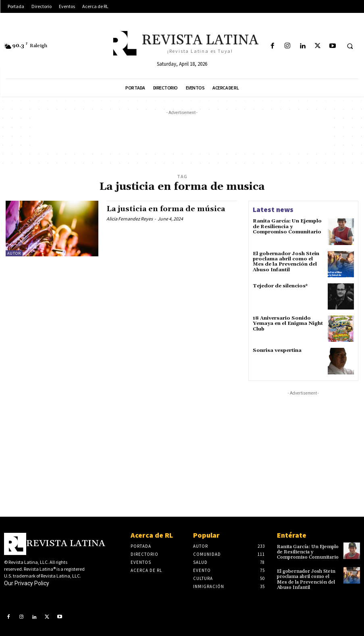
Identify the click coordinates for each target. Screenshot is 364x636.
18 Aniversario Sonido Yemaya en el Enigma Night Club (287, 323)
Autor (14, 253)
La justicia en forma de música (166, 209)
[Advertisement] (182, 135)
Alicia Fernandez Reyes (130, 219)
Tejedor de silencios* (280, 286)
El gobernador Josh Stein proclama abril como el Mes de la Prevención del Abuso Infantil (285, 262)
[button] (350, 46)
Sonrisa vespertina (277, 350)
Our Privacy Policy (27, 583)
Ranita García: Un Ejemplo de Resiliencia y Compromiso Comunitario (287, 226)
